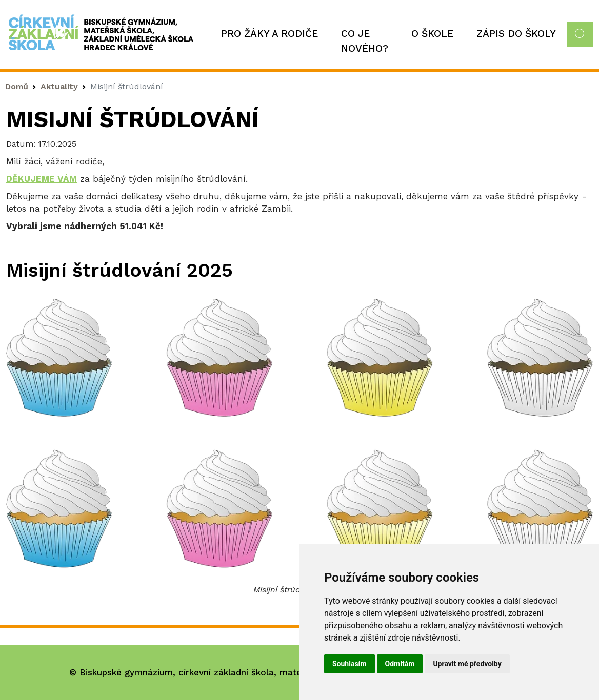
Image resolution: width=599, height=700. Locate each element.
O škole (432, 34)
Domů (17, 86)
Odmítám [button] (400, 664)
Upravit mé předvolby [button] (467, 664)
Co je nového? (365, 41)
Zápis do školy (516, 34)
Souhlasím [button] (350, 664)
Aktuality (59, 86)
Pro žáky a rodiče (269, 34)
